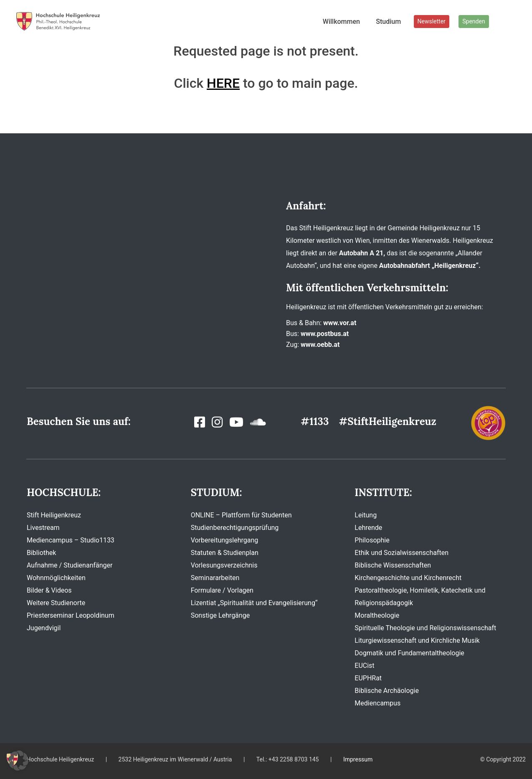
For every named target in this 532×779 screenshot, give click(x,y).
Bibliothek (41, 553)
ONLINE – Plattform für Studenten (241, 515)
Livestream (43, 528)
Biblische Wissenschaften (393, 565)
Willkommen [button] (341, 22)
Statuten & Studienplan (225, 553)
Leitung (366, 515)
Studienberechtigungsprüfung (235, 528)
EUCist (364, 666)
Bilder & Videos (49, 590)
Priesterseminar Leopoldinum (71, 615)
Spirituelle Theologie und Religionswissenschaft (425, 628)
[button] (18, 761)
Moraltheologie (377, 615)
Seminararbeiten (215, 578)
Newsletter (432, 21)
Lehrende (368, 528)
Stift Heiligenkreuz (54, 515)
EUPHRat (368, 678)
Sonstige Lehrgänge (220, 615)
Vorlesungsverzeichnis (224, 565)
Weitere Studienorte (56, 603)
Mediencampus (377, 703)
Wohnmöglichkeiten (56, 578)
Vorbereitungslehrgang (225, 540)
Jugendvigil (44, 628)
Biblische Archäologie (387, 691)
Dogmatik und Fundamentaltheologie (409, 653)
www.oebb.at (320, 345)
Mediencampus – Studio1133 (71, 540)
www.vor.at (340, 323)
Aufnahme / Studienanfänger (70, 565)
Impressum (358, 759)
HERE (223, 83)
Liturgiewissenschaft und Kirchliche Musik (417, 640)
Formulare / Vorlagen (222, 590)
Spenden (474, 21)
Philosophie (372, 540)
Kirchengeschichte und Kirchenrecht (408, 578)
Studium (388, 22)
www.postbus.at (325, 334)
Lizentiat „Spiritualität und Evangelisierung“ (254, 603)
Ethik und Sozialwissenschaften (402, 553)
